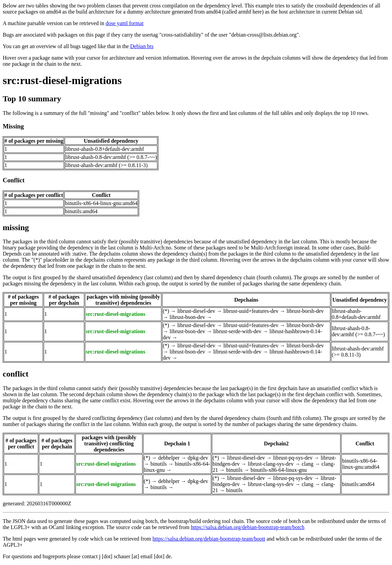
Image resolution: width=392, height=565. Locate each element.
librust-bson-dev (187, 317)
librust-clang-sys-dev (271, 464)
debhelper (169, 458)
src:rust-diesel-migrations (62, 80)
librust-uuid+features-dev (251, 311)
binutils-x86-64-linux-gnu (279, 470)
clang (308, 464)
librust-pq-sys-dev (293, 458)
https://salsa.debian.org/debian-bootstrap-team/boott (209, 539)
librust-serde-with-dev (237, 331)
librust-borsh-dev (305, 311)
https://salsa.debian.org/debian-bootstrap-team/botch (248, 527)
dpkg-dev (198, 458)
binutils (159, 464)
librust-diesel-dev (196, 311)
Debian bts (142, 46)
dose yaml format (125, 23)
